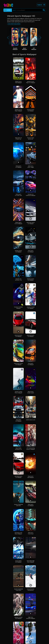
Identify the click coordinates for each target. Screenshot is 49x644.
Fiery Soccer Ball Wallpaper (31, 477)
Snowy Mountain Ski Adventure (31, 590)
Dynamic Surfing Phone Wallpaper (18, 392)
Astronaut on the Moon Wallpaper (18, 533)
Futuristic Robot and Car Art (31, 138)
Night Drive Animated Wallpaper (31, 618)
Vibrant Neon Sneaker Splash (31, 392)
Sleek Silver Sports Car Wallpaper (31, 223)
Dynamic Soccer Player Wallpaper (18, 110)
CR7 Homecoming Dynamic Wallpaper (31, 449)
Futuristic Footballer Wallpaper (18, 308)
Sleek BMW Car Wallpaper (18, 420)
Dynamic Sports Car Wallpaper (18, 251)
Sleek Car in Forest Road (31, 533)
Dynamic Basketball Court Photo (18, 590)
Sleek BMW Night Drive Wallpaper (31, 561)
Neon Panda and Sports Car (18, 449)
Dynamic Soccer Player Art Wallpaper (31, 82)
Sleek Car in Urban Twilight (31, 167)
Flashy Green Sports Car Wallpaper (18, 364)
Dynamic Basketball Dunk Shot (18, 505)
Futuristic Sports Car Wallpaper (31, 110)
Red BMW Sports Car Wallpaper (18, 477)
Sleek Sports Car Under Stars (18, 195)
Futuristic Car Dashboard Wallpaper (31, 195)
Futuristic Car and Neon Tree (18, 279)
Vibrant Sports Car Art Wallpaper (18, 223)
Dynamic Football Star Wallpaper (18, 618)
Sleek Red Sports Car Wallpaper (18, 336)
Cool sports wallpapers (14, 24)
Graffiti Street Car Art (31, 420)
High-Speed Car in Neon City (18, 138)
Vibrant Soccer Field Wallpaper (18, 82)
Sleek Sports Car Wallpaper (18, 167)
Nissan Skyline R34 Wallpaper (18, 561)
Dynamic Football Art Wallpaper (31, 308)
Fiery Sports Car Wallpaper (31, 364)
